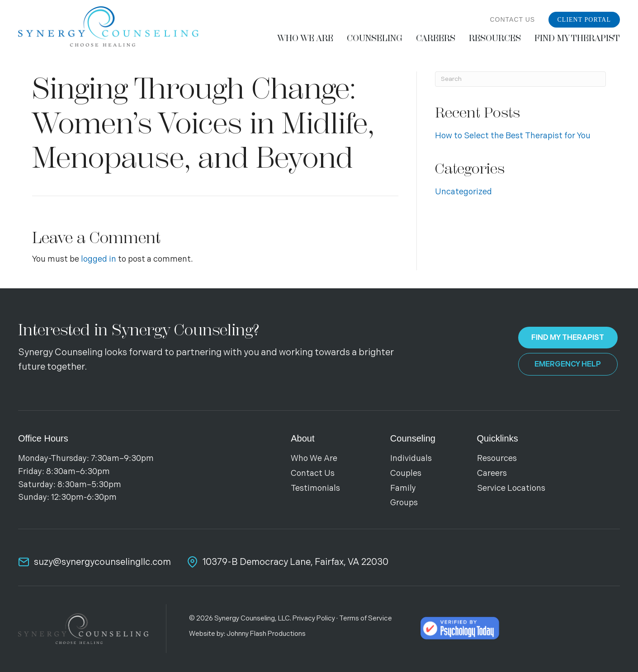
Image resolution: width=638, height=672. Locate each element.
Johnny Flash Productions (266, 634)
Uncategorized (463, 192)
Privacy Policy (314, 618)
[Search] (520, 79)
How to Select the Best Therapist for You (513, 136)
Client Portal (584, 20)
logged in (99, 259)
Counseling (413, 438)
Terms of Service (366, 618)
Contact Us (512, 19)
